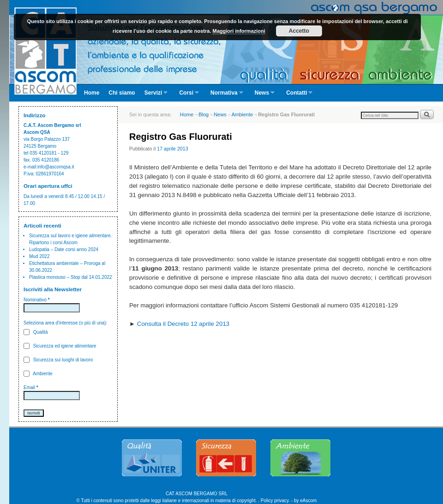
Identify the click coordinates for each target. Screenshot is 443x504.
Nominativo (37, 300)
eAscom (308, 501)
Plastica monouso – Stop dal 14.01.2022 (71, 277)
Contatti (297, 96)
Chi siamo (122, 93)
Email (31, 387)
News (262, 96)
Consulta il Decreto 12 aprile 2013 (183, 324)
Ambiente (38, 374)
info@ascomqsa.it (56, 167)
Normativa (224, 96)
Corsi (187, 96)
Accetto (299, 31)
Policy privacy (275, 501)
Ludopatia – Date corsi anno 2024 (64, 249)
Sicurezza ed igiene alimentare (60, 346)
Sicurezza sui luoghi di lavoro (58, 360)
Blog (204, 114)
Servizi (154, 96)
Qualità (36, 332)
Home (92, 93)
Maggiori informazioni (239, 31)
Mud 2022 (39, 256)
